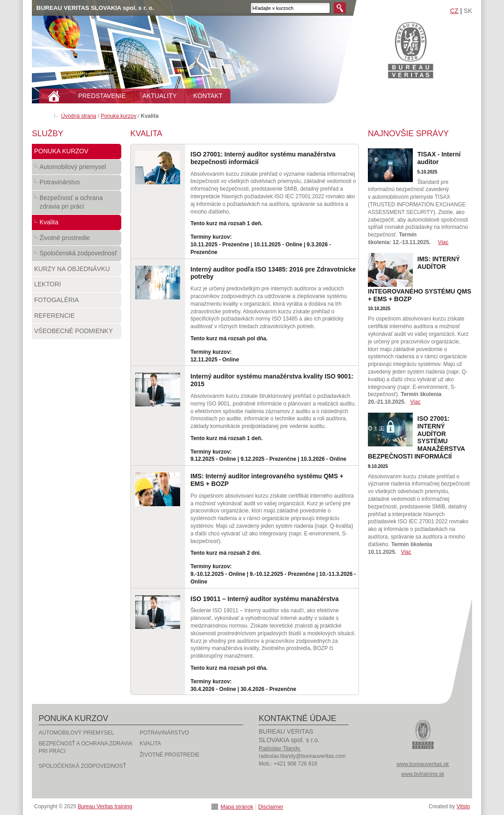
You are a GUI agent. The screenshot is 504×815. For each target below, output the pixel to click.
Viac (443, 242)
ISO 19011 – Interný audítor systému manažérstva (265, 599)
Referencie (77, 318)
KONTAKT (208, 96)
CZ (454, 11)
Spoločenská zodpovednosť (77, 255)
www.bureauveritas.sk (423, 764)
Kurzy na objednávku (77, 271)
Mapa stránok (237, 807)
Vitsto (463, 806)
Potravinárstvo (77, 184)
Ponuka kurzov (118, 116)
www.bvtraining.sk (423, 774)
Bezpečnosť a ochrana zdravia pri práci (77, 204)
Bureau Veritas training (411, 50)
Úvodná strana (79, 116)
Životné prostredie (77, 240)
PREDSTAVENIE (102, 96)
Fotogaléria (77, 302)
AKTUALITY (159, 96)
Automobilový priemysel (77, 169)
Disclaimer (271, 807)
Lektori (77, 286)
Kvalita (77, 224)
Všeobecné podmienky (77, 333)
